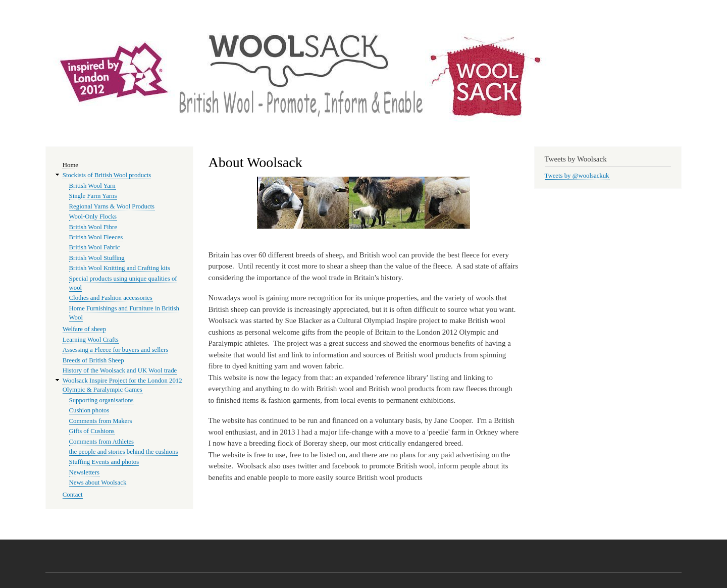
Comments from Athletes (102, 442)
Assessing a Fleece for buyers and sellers (115, 350)
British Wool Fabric (95, 247)
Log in (670, 10)
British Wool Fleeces (96, 237)
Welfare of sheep (84, 329)
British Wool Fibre (93, 227)
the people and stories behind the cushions (124, 452)
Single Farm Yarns (93, 196)
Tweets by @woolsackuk (577, 176)
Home (70, 165)
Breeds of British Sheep (93, 360)
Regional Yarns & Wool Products (112, 206)
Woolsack (587, 40)
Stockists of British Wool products (107, 175)
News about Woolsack (98, 483)
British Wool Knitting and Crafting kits (120, 268)
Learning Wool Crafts (91, 340)
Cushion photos (89, 410)
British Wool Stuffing (97, 258)
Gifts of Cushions (92, 431)
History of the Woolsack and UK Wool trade (120, 370)
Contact (73, 495)
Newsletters (84, 472)
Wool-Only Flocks (93, 217)
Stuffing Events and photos (104, 462)
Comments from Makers (101, 421)
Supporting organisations (101, 400)
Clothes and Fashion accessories (111, 298)
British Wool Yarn (92, 186)
